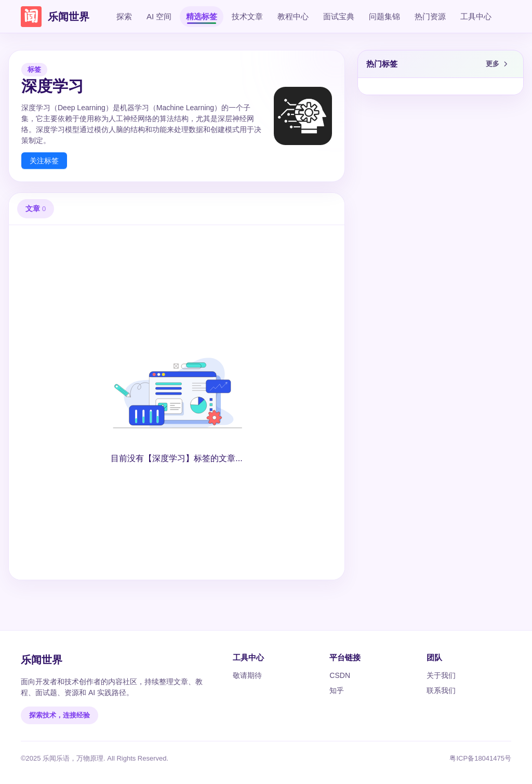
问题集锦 (384, 16)
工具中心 (476, 16)
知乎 (337, 690)
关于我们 (441, 675)
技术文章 (247, 16)
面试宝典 (339, 16)
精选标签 (202, 16)
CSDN (340, 675)
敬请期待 (247, 675)
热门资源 (430, 16)
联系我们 (441, 690)
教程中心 (293, 16)
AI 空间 (159, 16)
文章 (36, 208)
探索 (124, 16)
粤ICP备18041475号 (480, 758)
